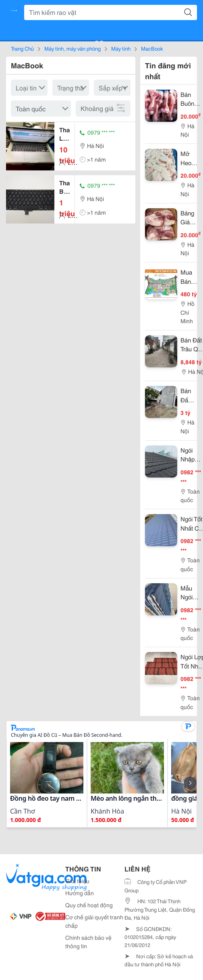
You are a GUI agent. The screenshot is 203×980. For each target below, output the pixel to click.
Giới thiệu (77, 881)
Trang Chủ (22, 48)
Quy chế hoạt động (89, 905)
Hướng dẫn (80, 893)
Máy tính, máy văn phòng (72, 48)
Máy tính (121, 48)
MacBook (152, 48)
